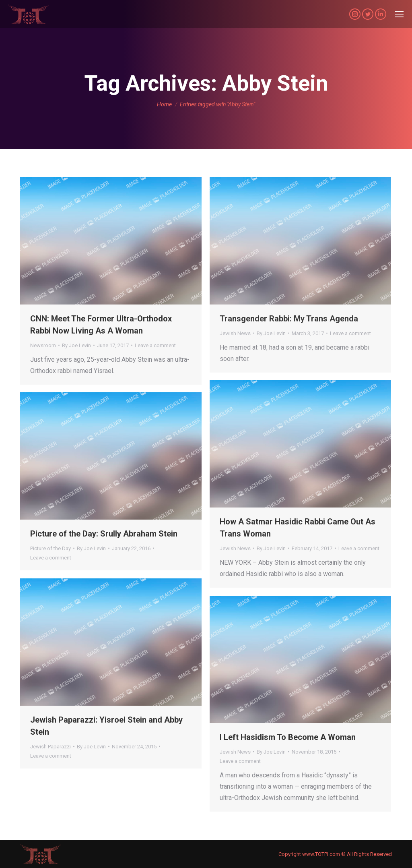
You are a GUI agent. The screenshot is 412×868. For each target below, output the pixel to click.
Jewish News (235, 333)
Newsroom (43, 345)
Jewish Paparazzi (50, 747)
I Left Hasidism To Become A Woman (288, 737)
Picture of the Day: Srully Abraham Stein (104, 534)
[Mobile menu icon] (399, 14)
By (76, 345)
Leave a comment (155, 345)
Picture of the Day (50, 548)
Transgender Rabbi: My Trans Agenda (289, 319)
